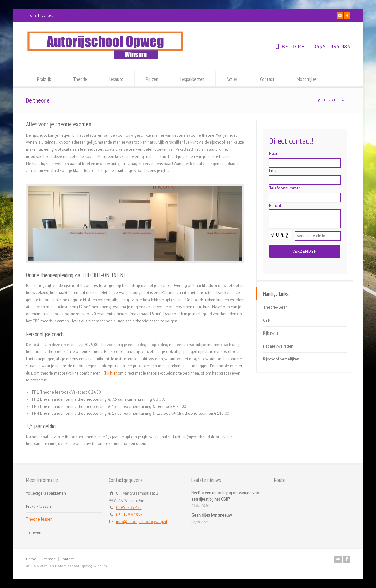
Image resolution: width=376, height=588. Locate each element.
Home (32, 15)
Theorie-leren (275, 307)
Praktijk (44, 79)
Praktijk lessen (38, 506)
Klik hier (110, 373)
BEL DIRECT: (297, 46)
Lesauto (116, 79)
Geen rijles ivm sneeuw (212, 515)
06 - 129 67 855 (129, 515)
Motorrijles (307, 79)
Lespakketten (192, 79)
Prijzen (152, 79)
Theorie (80, 79)
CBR (267, 320)
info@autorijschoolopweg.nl (142, 522)
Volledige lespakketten (46, 493)
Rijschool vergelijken (281, 359)
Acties (232, 79)
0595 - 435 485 (331, 46)
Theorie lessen (39, 519)
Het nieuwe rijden (278, 346)
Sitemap (48, 559)
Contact (47, 15)
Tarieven (34, 532)
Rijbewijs (271, 333)
